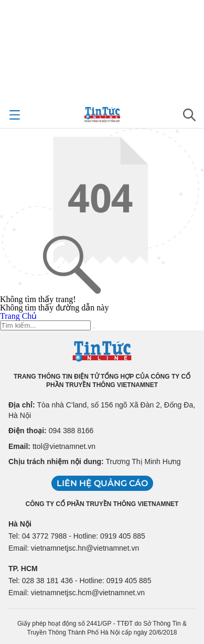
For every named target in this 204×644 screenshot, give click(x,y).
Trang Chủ (18, 316)
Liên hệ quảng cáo (102, 483)
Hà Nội (20, 524)
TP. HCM (23, 568)
